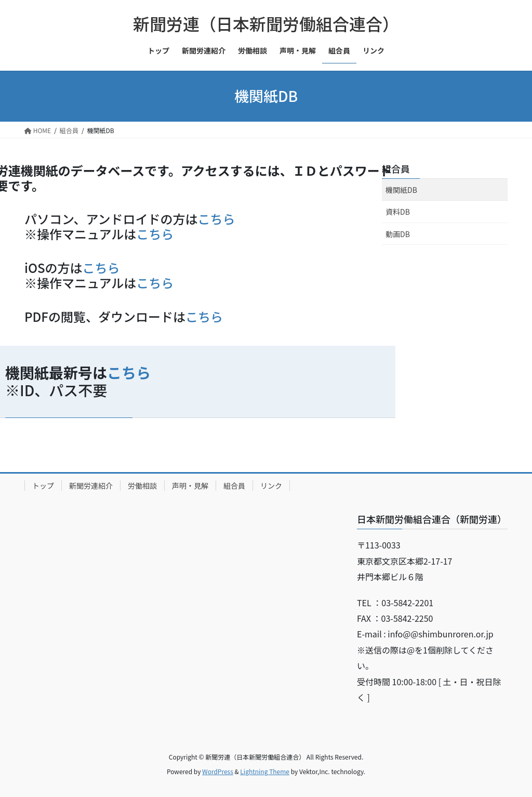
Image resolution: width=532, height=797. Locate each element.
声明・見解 (190, 486)
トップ (43, 486)
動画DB (398, 234)
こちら (217, 219)
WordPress (218, 771)
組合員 (396, 168)
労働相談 (142, 486)
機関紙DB (401, 190)
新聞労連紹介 (91, 486)
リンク (271, 486)
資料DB (398, 212)
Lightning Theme (265, 771)
